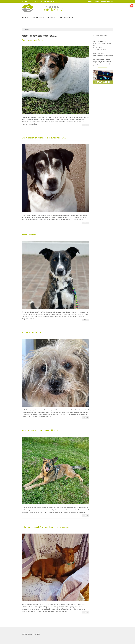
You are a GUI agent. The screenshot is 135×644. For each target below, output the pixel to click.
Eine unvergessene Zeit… (32, 40)
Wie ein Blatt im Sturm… (32, 333)
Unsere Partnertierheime (66, 17)
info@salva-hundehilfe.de (45, 1)
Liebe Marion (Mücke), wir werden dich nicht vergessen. (46, 527)
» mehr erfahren (103, 67)
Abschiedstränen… (30, 235)
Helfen (24, 17)
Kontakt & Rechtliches (107, 1)
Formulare (97, 1)
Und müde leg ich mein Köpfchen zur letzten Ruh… (44, 138)
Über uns (90, 1)
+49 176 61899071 (29, 1)
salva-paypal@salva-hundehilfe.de (103, 55)
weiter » (86, 125)
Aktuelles (50, 17)
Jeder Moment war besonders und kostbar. (40, 430)
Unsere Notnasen (36, 17)
